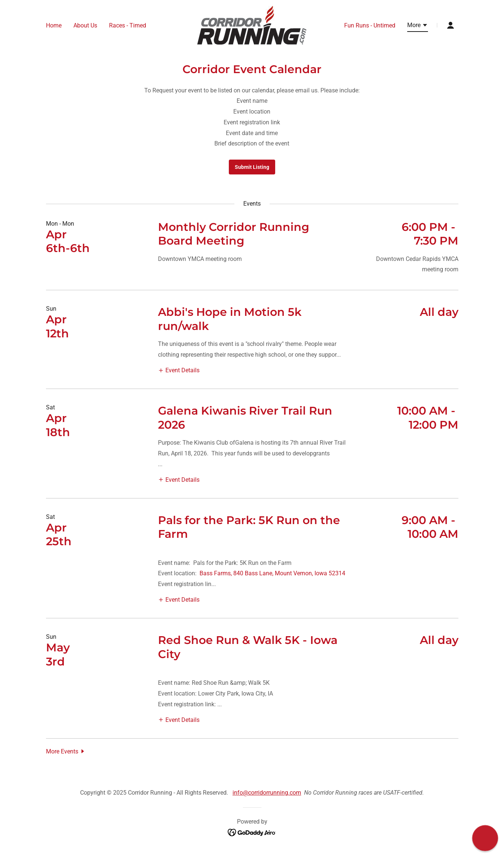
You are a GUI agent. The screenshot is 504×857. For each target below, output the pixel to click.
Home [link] (54, 25)
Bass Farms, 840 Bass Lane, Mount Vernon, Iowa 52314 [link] (272, 573)
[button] (418, 26)
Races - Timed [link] (128, 25)
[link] (252, 25)
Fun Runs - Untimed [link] (370, 25)
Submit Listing (252, 167)
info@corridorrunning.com (267, 793)
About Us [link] (85, 25)
